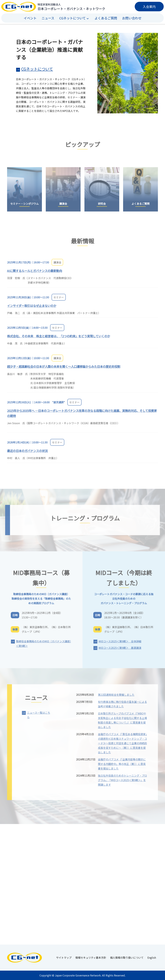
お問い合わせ (132, 18)
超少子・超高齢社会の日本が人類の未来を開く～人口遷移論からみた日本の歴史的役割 (64, 369)
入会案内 (149, 7)
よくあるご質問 (106, 18)
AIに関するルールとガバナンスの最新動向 (35, 273)
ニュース (48, 18)
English (152, 958)
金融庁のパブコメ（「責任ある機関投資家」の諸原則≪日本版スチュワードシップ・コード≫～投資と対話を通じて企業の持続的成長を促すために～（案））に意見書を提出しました (122, 745)
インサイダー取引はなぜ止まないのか (32, 308)
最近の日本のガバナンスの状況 (27, 453)
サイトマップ (64, 958)
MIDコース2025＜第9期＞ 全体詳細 (120, 643)
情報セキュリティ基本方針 (91, 958)
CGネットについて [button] (73, 18)
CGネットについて (37, 69)
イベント (30, 18)
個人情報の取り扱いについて (127, 958)
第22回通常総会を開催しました (116, 697)
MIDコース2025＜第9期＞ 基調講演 (120, 650)
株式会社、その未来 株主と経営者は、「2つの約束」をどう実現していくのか (59, 338)
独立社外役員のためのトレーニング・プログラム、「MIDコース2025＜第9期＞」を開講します (122, 782)
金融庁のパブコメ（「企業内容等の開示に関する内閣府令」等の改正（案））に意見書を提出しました (122, 766)
